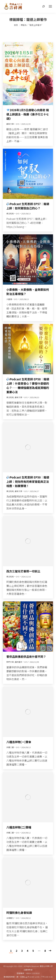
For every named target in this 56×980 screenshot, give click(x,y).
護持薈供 (18, 662)
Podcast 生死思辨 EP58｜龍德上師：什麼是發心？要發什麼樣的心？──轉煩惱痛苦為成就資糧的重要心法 (28, 386)
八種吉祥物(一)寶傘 (19, 742)
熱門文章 (10, 662)
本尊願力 (10, 918)
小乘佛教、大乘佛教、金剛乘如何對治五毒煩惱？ (28, 292)
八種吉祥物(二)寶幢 (19, 827)
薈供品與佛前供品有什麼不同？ (26, 657)
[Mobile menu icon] (50, 6)
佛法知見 (10, 214)
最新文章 (10, 124)
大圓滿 (9, 299)
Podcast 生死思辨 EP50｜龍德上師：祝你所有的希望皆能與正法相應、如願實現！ (28, 482)
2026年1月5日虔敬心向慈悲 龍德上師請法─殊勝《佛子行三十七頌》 (28, 114)
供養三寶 (10, 747)
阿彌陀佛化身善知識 (19, 913)
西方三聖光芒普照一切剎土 (23, 571)
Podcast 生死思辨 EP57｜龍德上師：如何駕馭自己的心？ (28, 206)
